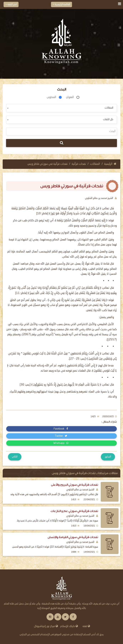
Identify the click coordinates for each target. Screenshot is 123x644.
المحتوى (51, 97)
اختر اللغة (11, 4)
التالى (15, 457)
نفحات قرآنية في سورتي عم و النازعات (74, 511)
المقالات (95, 164)
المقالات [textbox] (109, 108)
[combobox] (61, 108)
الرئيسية (110, 164)
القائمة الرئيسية (61, 4)
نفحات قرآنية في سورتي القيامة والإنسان (73, 537)
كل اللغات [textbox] (108, 119)
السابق (108, 457)
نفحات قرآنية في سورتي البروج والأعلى (75, 485)
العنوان (70, 97)
